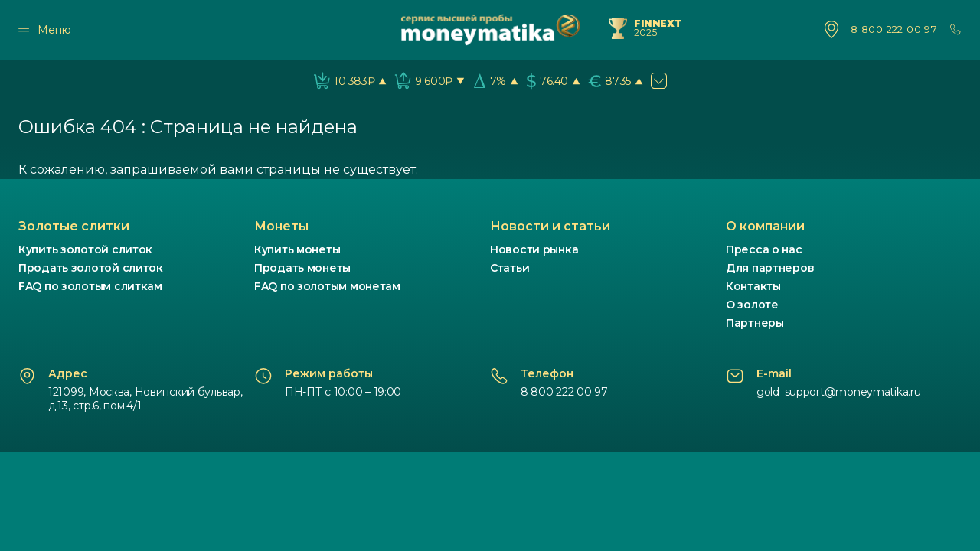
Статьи (510, 268)
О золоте (752, 305)
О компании (765, 226)
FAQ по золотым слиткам (90, 286)
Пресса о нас (764, 249)
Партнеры (755, 323)
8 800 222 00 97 (894, 29)
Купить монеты (297, 249)
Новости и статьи (550, 226)
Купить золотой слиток (85, 249)
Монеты (281, 226)
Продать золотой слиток (91, 268)
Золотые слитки (74, 226)
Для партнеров (770, 268)
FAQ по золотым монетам (327, 286)
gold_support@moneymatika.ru (838, 392)
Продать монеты (302, 268)
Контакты (753, 286)
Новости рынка (534, 249)
